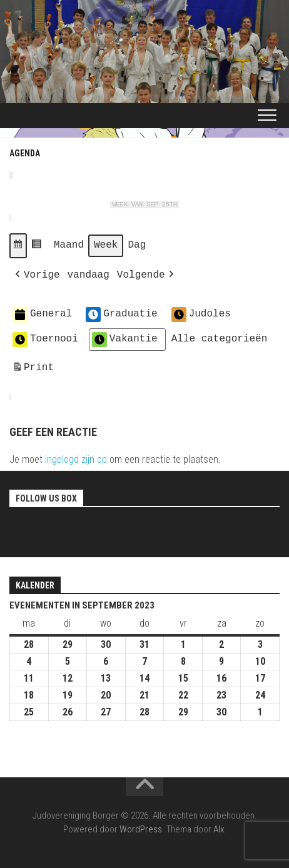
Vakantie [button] (125, 340)
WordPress (141, 829)
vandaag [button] (89, 275)
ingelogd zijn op (76, 459)
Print (33, 370)
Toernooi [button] (45, 340)
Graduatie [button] (121, 315)
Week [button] (106, 245)
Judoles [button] (201, 315)
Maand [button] (69, 245)
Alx (219, 829)
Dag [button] (137, 245)
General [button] (42, 315)
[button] (18, 246)
